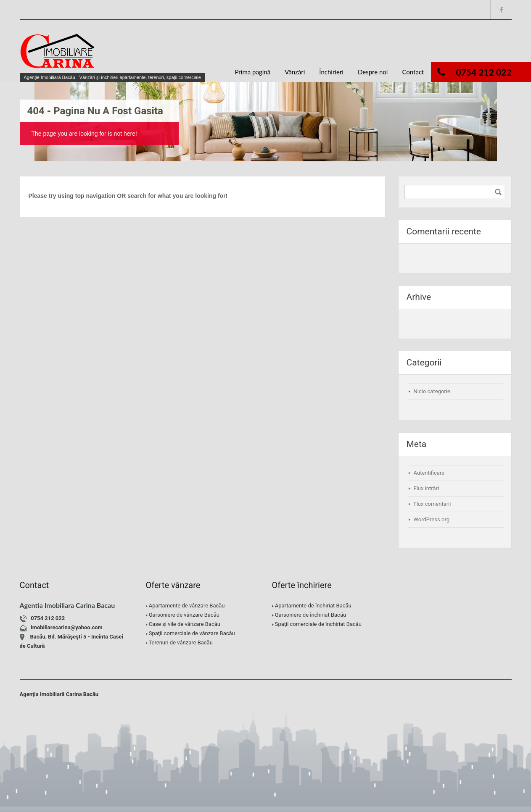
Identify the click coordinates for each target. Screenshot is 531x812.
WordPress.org (432, 519)
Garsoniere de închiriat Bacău (310, 615)
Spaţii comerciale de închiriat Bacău (318, 624)
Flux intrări (427, 488)
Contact (413, 72)
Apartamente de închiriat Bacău (313, 606)
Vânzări (295, 72)
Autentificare (429, 473)
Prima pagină (252, 72)
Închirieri (331, 72)
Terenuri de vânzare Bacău (180, 643)
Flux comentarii (432, 504)
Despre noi (373, 72)
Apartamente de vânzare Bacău (187, 606)
